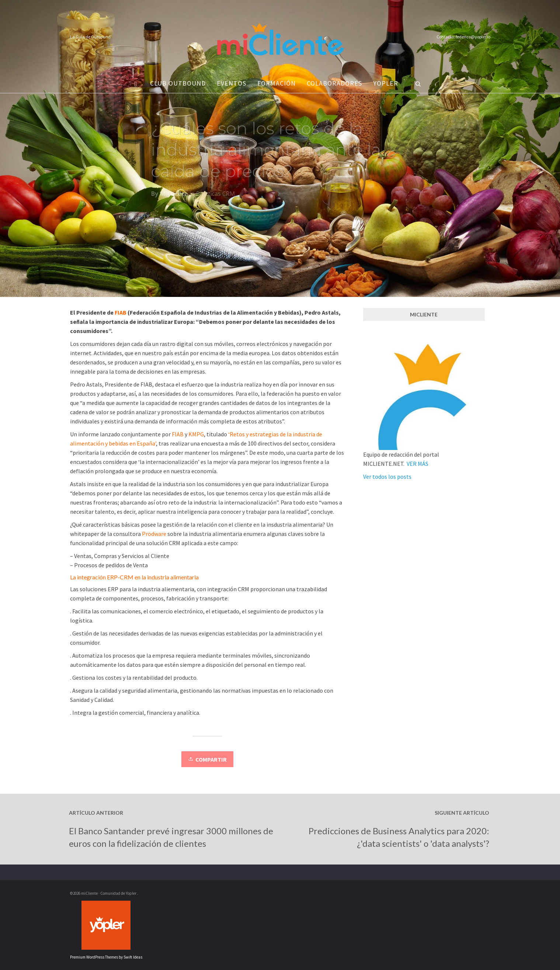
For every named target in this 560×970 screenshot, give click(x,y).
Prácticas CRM (215, 197)
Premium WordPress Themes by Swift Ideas (106, 957)
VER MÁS (418, 464)
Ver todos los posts (387, 477)
